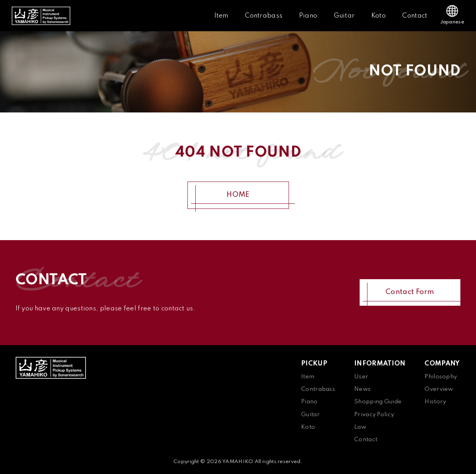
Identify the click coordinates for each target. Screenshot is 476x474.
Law (360, 427)
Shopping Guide (378, 402)
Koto (379, 16)
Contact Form (410, 292)
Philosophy (441, 377)
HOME (238, 195)
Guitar (344, 16)
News (362, 389)
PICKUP (314, 364)
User (361, 377)
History (435, 402)
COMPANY (442, 364)
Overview (439, 389)
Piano (308, 16)
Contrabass (264, 16)
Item (221, 16)
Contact (415, 16)
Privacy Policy (374, 415)
